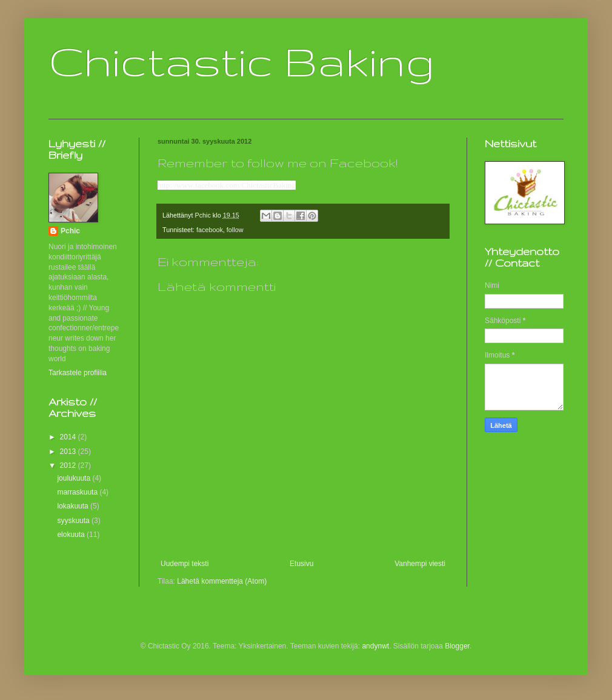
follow (235, 230)
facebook (210, 230)
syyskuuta (74, 521)
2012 (69, 465)
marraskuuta (78, 492)
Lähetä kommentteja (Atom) (222, 581)
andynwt (375, 646)
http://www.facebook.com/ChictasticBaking (227, 185)
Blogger (457, 646)
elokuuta (72, 535)
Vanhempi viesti (420, 564)
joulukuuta (75, 478)
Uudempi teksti (185, 564)
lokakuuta (74, 506)
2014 (69, 437)
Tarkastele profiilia (78, 373)
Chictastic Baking (241, 61)
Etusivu (301, 564)
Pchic (70, 231)
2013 (69, 452)
